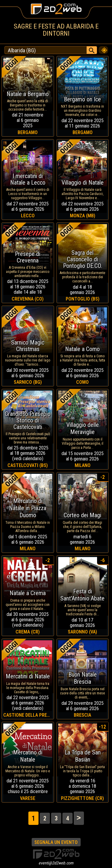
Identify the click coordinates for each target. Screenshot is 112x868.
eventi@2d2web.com (56, 863)
